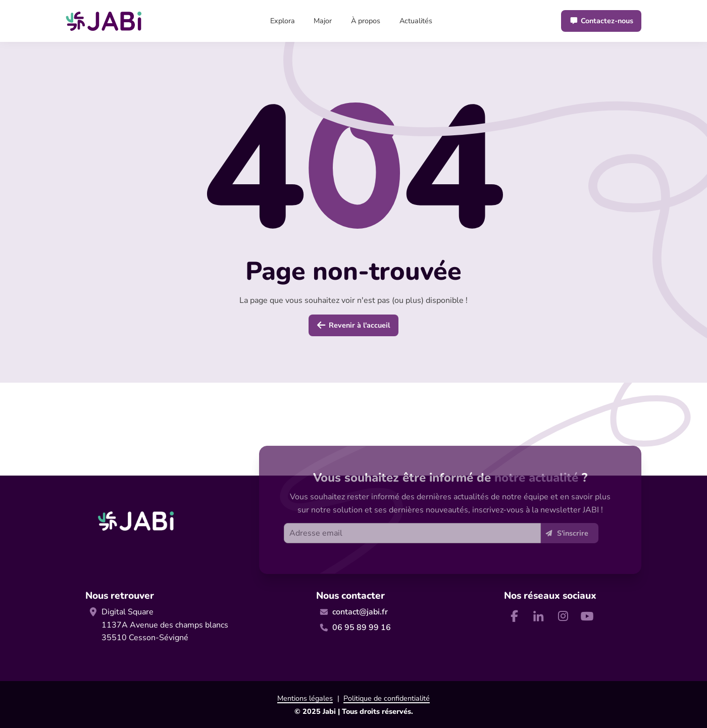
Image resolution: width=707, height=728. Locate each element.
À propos (366, 21)
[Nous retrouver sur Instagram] (563, 616)
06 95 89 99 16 (362, 628)
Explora (283, 21)
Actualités (416, 21)
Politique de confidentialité (387, 698)
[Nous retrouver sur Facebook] (514, 616)
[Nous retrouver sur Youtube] (587, 616)
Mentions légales (305, 698)
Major (323, 21)
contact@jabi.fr (360, 612)
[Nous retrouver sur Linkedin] (538, 616)
